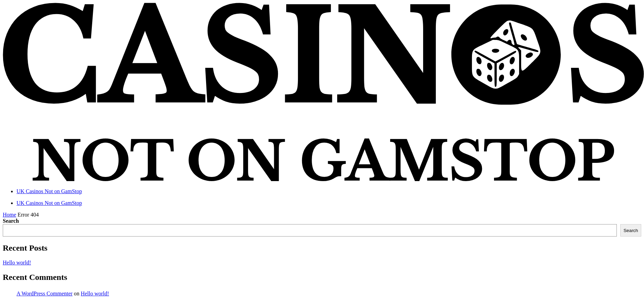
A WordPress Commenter (45, 293)
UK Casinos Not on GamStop (49, 191)
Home (9, 215)
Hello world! (17, 263)
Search (11, 221)
